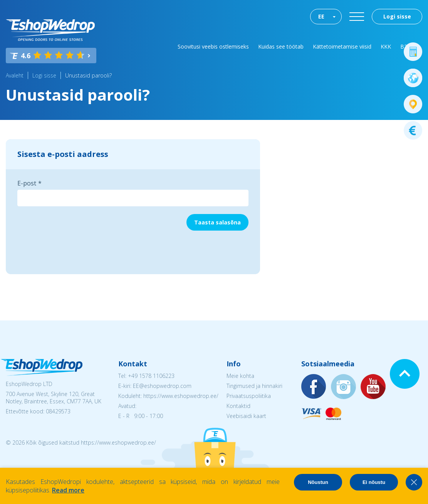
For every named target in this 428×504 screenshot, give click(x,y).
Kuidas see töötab (281, 46)
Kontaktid (238, 406)
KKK (386, 46)
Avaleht (15, 75)
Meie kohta (240, 376)
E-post (27, 183)
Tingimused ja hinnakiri (254, 386)
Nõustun (318, 482)
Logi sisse (397, 16)
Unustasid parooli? (88, 75)
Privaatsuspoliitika (249, 396)
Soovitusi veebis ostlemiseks (213, 46)
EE (321, 16)
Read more (68, 490)
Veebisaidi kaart (246, 416)
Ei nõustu (374, 482)
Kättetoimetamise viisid (342, 46)
